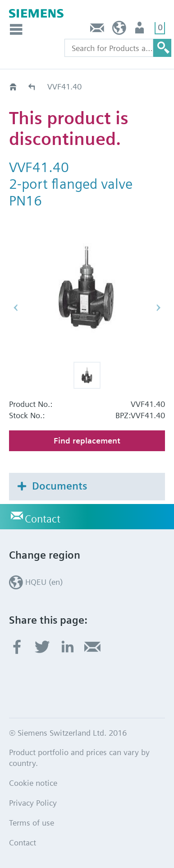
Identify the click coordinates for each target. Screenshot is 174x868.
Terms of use (32, 823)
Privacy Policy (33, 803)
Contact (97, 30)
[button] (87, 375)
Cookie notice (33, 783)
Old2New (32, 86)
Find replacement (87, 441)
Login (140, 30)
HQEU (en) (119, 30)
